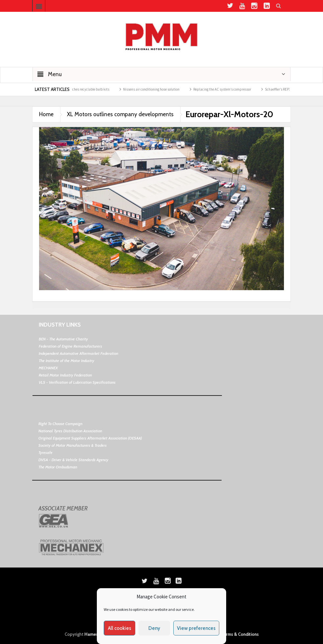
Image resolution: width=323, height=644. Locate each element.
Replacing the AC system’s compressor (225, 89)
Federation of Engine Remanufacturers (70, 346)
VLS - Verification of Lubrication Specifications (77, 382)
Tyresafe (45, 452)
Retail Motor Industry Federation (65, 375)
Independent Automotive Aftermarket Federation (78, 353)
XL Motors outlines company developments (120, 114)
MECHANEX (48, 368)
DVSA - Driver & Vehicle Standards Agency (73, 460)
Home (46, 114)
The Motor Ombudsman (58, 467)
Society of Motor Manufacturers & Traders (73, 445)
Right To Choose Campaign (60, 424)
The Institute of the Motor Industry (66, 361)
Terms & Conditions (240, 634)
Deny (154, 628)
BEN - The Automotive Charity (63, 339)
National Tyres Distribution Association (70, 431)
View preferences (196, 628)
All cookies (120, 628)
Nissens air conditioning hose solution (154, 89)
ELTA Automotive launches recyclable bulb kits (78, 89)
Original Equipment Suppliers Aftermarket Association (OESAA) (90, 438)
